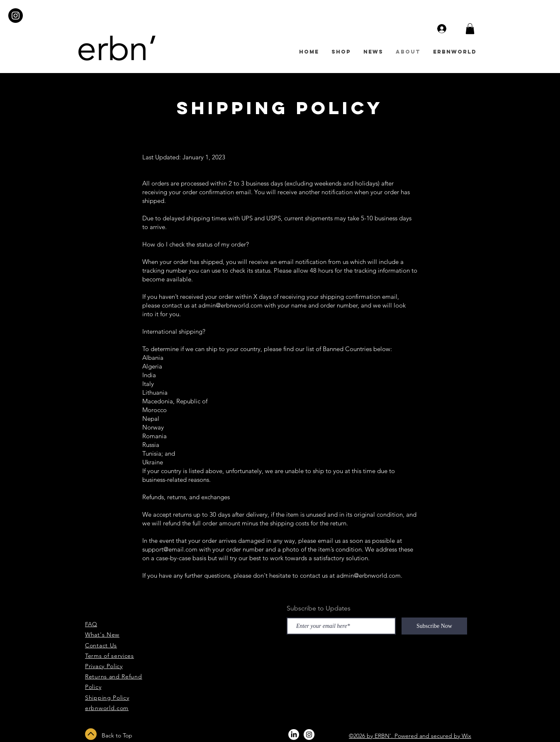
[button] (470, 29)
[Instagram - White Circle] (309, 735)
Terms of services (110, 656)
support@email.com (170, 549)
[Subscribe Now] (434, 626)
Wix (466, 736)
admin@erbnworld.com (230, 305)
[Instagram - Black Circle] (16, 16)
